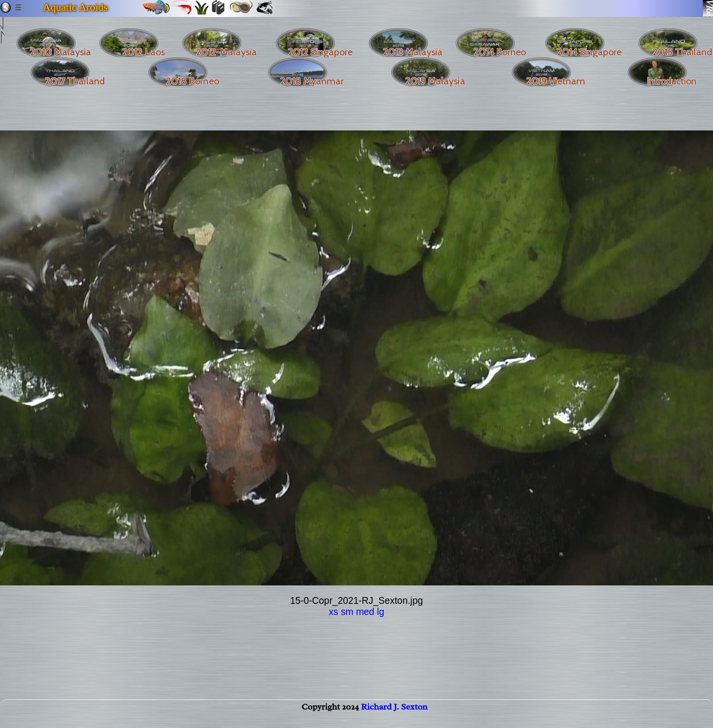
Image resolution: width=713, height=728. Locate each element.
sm (347, 612)
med (365, 612)
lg (381, 612)
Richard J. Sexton (394, 716)
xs (333, 612)
